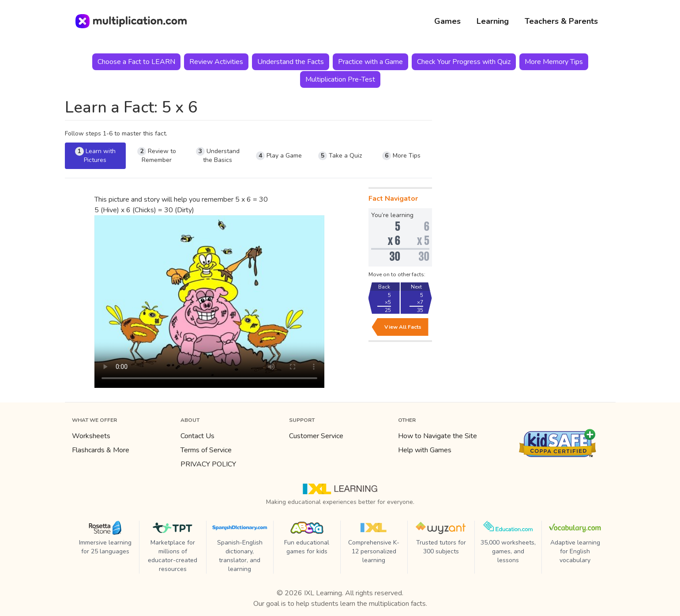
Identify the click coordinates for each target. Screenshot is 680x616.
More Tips (401, 156)
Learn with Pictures (95, 156)
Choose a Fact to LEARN (136, 62)
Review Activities (216, 62)
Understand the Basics (218, 156)
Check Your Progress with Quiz (464, 62)
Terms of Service (206, 450)
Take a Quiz (340, 156)
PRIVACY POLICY (208, 464)
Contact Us (197, 436)
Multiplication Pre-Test (340, 79)
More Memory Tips (554, 62)
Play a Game (279, 156)
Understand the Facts (291, 62)
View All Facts (403, 327)
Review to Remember (157, 156)
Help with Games (425, 450)
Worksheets (91, 436)
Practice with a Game (370, 62)
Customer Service (316, 436)
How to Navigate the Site (438, 436)
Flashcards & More (101, 450)
